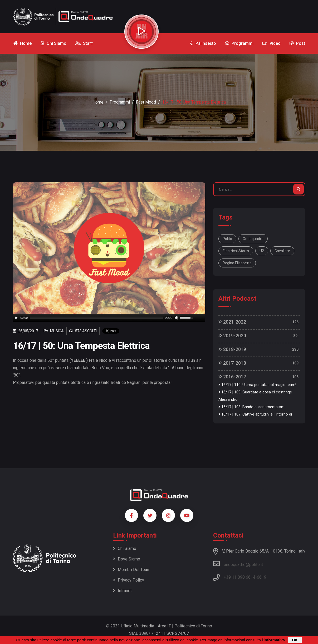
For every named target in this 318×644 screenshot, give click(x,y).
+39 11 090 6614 (239, 577)
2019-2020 (232, 336)
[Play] (16, 318)
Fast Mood (146, 102)
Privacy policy (129, 580)
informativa (274, 640)
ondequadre (253, 239)
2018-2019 (232, 349)
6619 (262, 577)
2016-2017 (232, 377)
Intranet (122, 591)
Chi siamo (125, 548)
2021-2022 (232, 322)
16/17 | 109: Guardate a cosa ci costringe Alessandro (255, 396)
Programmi (120, 102)
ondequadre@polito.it (238, 564)
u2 (262, 251)
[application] (109, 318)
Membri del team (132, 570)
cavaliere (282, 251)
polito (227, 239)
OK (295, 640)
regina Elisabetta (237, 263)
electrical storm (236, 251)
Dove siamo (127, 559)
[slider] (96, 318)
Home (98, 102)
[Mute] (177, 318)
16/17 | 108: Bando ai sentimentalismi (252, 407)
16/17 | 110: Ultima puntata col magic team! (257, 385)
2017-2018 (232, 363)
